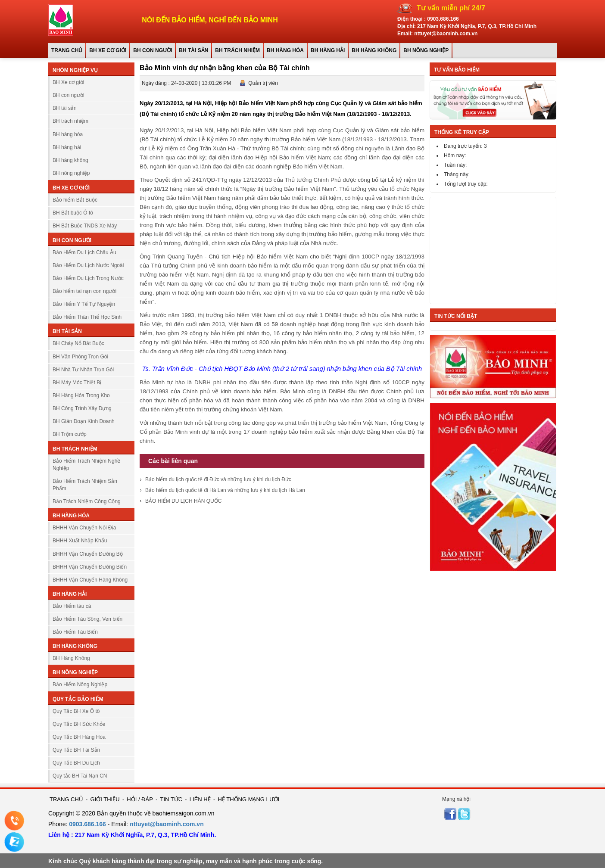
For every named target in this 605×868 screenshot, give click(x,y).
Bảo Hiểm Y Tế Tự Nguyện (84, 304)
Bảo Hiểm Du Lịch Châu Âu (84, 252)
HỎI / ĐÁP (140, 799)
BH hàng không (374, 50)
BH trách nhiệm (237, 50)
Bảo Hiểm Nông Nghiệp (80, 684)
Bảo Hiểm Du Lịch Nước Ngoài (88, 265)
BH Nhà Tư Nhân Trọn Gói (83, 370)
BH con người (153, 50)
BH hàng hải (328, 50)
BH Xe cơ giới (108, 50)
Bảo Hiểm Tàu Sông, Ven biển (87, 619)
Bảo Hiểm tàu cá (72, 606)
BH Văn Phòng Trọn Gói (80, 357)
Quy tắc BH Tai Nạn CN (80, 776)
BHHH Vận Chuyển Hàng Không (90, 580)
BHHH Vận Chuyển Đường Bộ (88, 554)
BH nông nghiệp (426, 50)
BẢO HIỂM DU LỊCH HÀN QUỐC (183, 501)
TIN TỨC (172, 799)
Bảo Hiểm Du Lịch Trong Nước (88, 278)
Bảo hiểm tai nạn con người (84, 291)
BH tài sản (193, 50)
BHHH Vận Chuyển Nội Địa (84, 528)
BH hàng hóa (285, 50)
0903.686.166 (443, 19)
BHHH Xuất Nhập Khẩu (80, 541)
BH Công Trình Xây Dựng (82, 408)
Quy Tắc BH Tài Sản (76, 750)
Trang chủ (67, 50)
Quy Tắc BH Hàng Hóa (79, 737)
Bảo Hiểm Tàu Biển (75, 632)
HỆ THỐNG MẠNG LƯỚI (248, 799)
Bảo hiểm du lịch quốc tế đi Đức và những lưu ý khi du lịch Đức (218, 479)
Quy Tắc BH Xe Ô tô (76, 711)
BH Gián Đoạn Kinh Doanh (84, 421)
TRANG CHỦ (66, 799)
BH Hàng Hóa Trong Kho (81, 395)
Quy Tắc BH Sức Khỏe (79, 724)
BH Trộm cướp (70, 434)
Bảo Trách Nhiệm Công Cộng (87, 501)
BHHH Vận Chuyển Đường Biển (90, 567)
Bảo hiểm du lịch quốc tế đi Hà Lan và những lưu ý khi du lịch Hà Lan (225, 490)
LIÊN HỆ (200, 799)
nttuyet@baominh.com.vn (167, 824)
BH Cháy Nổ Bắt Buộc (78, 343)
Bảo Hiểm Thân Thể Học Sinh (87, 317)
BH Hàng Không (71, 658)
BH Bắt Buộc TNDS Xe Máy (85, 226)
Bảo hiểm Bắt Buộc (75, 200)
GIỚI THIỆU (105, 799)
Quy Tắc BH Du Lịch (76, 763)
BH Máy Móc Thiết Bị (77, 383)
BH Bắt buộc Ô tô (73, 213)
